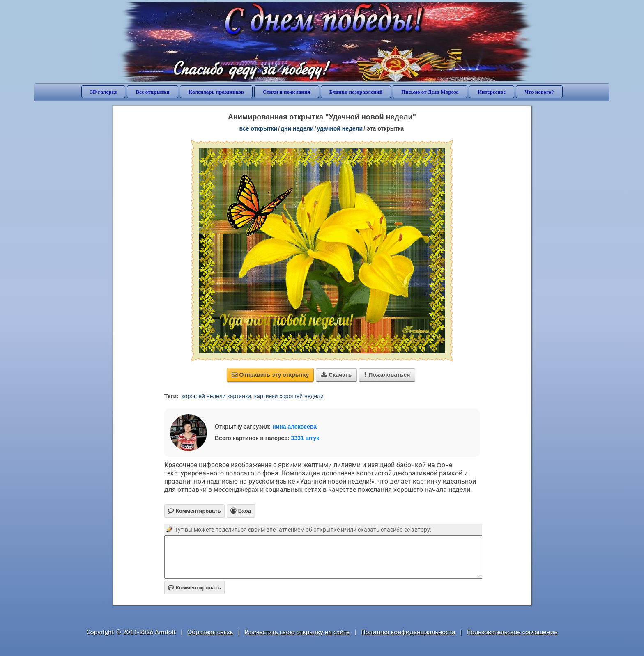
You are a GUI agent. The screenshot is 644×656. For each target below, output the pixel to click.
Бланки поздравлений (356, 92)
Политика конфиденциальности (408, 632)
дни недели (297, 128)
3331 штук (305, 438)
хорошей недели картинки (216, 396)
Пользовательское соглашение (512, 632)
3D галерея (103, 92)
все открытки (259, 128)
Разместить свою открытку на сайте (297, 632)
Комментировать (194, 588)
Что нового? (539, 92)
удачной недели (340, 128)
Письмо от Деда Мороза (430, 92)
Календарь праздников (216, 92)
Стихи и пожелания (287, 92)
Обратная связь (210, 632)
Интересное (492, 92)
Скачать (336, 375)
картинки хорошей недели (289, 396)
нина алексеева (294, 427)
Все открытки (153, 92)
